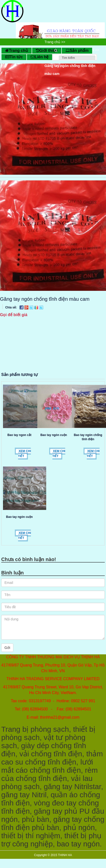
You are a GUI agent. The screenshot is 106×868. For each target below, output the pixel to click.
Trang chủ (17, 50)
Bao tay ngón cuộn (54, 435)
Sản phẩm (77, 50)
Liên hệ (40, 57)
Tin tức (14, 57)
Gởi (7, 648)
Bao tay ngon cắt (19, 435)
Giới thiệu (47, 50)
